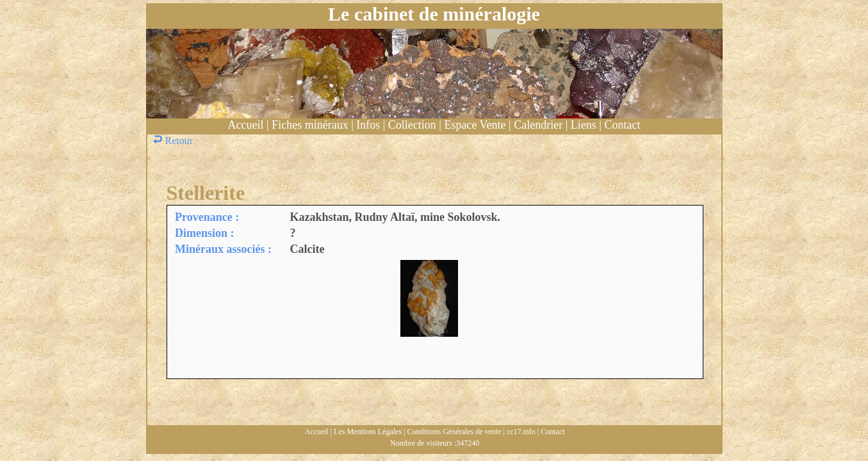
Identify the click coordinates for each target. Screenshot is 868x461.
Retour (174, 141)
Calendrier (538, 125)
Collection (412, 125)
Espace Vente (475, 125)
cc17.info (521, 432)
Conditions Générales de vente (454, 432)
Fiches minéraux (310, 125)
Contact (622, 125)
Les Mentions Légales (368, 432)
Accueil (246, 125)
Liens (584, 125)
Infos (368, 125)
